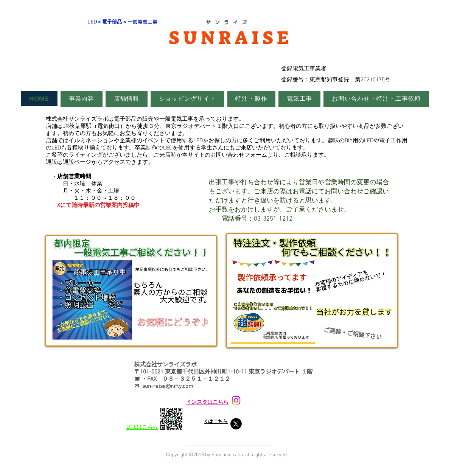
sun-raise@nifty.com (168, 386)
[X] (236, 424)
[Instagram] (236, 400)
